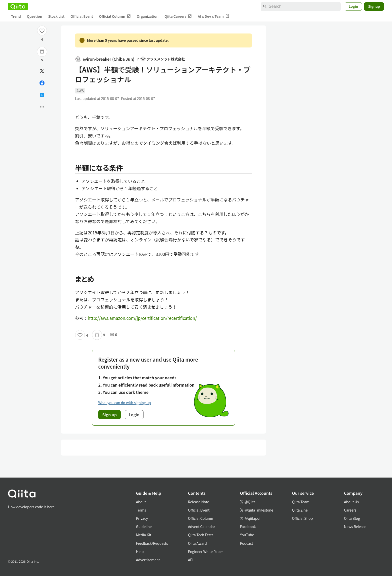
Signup (374, 6)
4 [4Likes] (42, 39)
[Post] (42, 71)
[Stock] (42, 52)
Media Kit (144, 535)
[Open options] (42, 107)
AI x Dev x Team (213, 16)
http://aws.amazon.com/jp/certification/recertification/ (142, 318)
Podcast (246, 543)
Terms (141, 510)
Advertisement (148, 560)
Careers (350, 510)
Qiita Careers (178, 16)
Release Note (198, 502)
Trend (16, 16)
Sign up (109, 415)
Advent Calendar (201, 527)
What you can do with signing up (124, 403)
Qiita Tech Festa (201, 535)
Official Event (82, 16)
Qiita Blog (352, 518)
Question (34, 16)
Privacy (142, 518)
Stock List (56, 16)
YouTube (247, 535)
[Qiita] (18, 6)
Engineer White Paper (205, 552)
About (141, 502)
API (191, 560)
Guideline (144, 527)
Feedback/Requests (152, 543)
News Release (355, 527)
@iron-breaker (105, 59)
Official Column (115, 16)
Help (140, 552)
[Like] (42, 30)
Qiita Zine (300, 510)
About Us (351, 502)
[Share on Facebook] (42, 83)
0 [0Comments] (114, 335)
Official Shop (302, 518)
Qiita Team (301, 502)
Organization (148, 16)
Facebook (248, 527)
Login (353, 6)
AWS (80, 91)
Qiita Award (197, 543)
